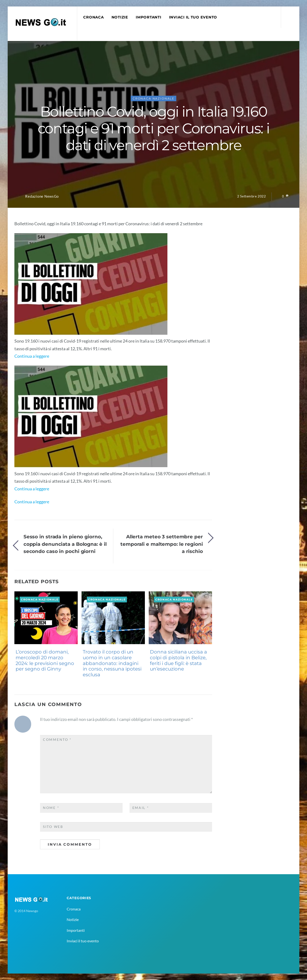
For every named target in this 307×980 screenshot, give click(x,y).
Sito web (53, 827)
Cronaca (93, 17)
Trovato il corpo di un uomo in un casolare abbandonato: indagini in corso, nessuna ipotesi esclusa (112, 663)
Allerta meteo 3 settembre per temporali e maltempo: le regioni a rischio (162, 544)
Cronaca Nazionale (153, 98)
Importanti (148, 17)
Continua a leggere (32, 356)
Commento (57, 740)
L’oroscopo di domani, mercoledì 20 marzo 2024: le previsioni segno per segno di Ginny (45, 660)
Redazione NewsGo (42, 196)
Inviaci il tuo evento (193, 17)
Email (141, 808)
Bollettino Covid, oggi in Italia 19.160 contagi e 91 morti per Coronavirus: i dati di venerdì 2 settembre (153, 128)
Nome (51, 808)
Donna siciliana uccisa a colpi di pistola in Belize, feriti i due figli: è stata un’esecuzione (178, 660)
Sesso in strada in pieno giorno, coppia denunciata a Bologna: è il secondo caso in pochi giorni (65, 544)
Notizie (120, 17)
